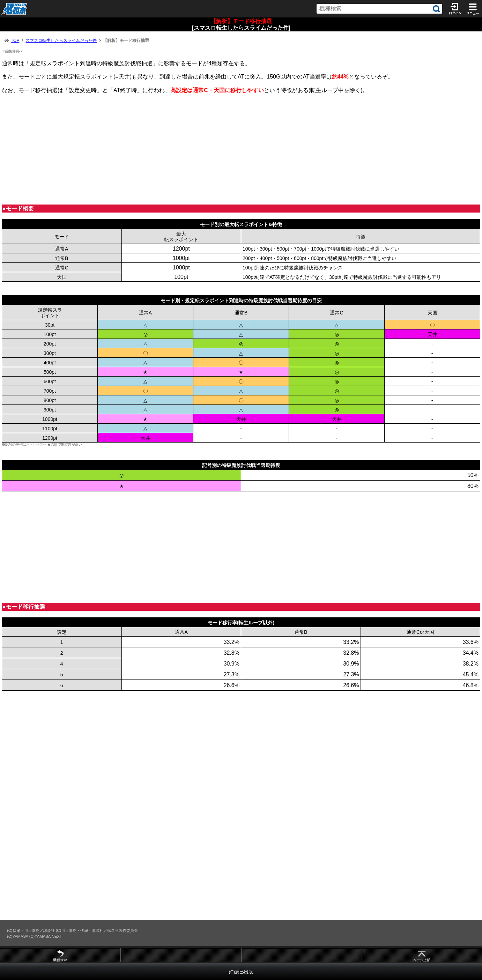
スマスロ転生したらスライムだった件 (61, 40)
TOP (15, 40)
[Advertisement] (211, 149)
